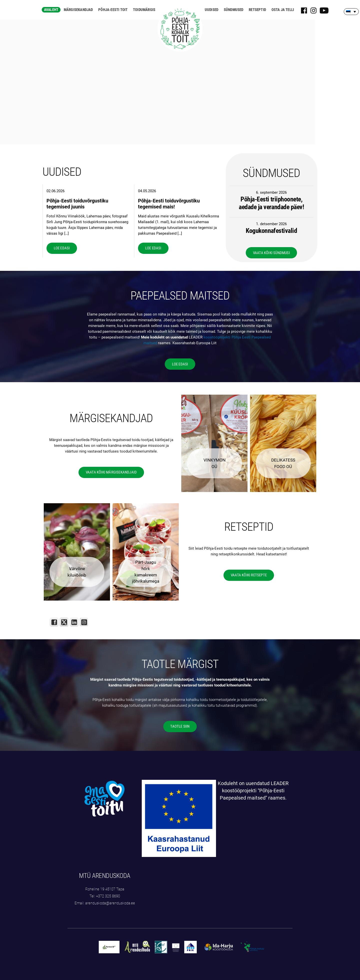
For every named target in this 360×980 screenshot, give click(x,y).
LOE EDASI (62, 248)
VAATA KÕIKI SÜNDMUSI (271, 253)
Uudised (211, 10)
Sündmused (234, 10)
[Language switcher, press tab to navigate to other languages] (351, 12)
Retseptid (257, 10)
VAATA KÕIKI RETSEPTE (249, 575)
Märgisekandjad (78, 10)
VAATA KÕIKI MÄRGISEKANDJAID (111, 472)
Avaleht (51, 10)
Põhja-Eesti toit (113, 10)
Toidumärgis (144, 10)
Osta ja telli (283, 10)
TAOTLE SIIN (180, 726)
